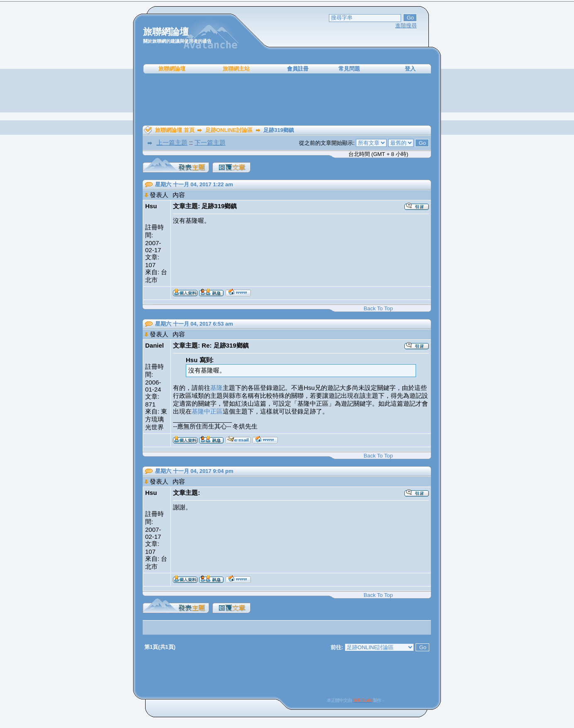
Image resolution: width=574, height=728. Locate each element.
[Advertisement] (287, 100)
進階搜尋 (406, 26)
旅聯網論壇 (172, 69)
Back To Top (378, 308)
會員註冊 (298, 69)
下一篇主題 (210, 142)
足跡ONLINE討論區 (229, 130)
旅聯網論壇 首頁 (175, 130)
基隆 (216, 388)
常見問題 (349, 69)
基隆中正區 (207, 411)
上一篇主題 (172, 142)
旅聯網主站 (236, 69)
